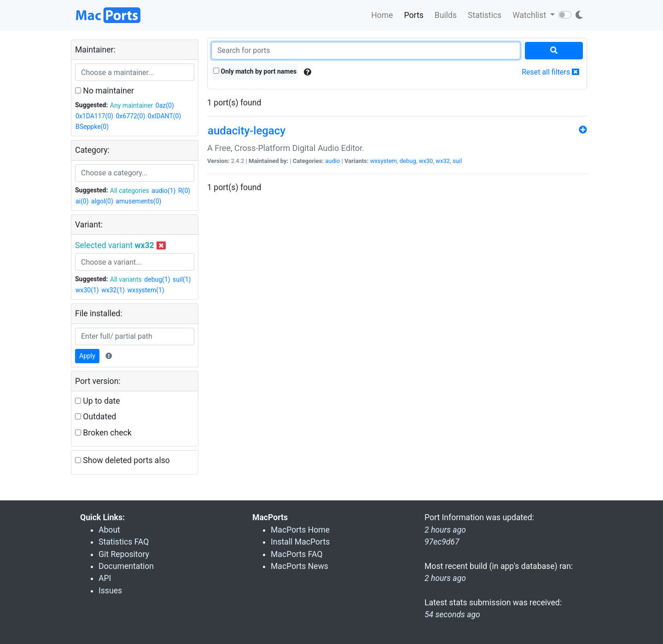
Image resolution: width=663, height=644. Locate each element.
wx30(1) (87, 290)
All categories (130, 191)
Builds (446, 15)
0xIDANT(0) (164, 116)
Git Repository (124, 554)
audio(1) (163, 191)
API (105, 578)
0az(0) (165, 105)
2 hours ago (445, 578)
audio (332, 161)
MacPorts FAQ (297, 554)
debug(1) (157, 279)
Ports (414, 15)
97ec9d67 (442, 542)
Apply (87, 356)
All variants (126, 279)
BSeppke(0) (92, 127)
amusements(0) (138, 201)
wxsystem (384, 161)
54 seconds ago (452, 615)
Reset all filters (550, 72)
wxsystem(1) (145, 290)
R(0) (184, 191)
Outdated (96, 417)
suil (457, 161)
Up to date (98, 401)
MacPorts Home (300, 530)
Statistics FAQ (124, 542)
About (109, 530)
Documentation (126, 566)
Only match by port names (255, 71)
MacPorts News (300, 566)
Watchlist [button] (530, 15)
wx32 (443, 161)
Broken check (103, 433)
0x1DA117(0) (94, 116)
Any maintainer (132, 105)
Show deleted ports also (122, 460)
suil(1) (182, 279)
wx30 (426, 161)
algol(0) (102, 201)
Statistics (485, 15)
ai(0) (82, 201)
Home (382, 15)
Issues (110, 591)
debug (408, 161)
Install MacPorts (300, 542)
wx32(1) (113, 290)
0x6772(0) (130, 116)
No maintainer (105, 91)
